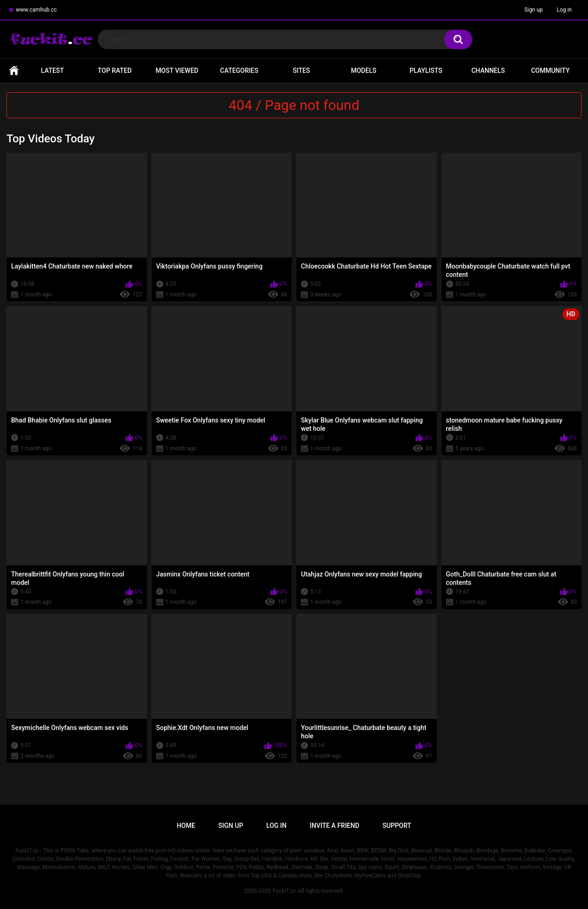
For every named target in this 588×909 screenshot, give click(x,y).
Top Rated (115, 70)
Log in (564, 10)
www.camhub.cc (36, 10)
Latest (52, 70)
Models (364, 70)
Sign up (534, 10)
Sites (301, 70)
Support (397, 826)
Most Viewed (177, 70)
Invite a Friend (335, 826)
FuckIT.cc (284, 891)
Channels (488, 70)
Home (14, 71)
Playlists (426, 70)
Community (550, 70)
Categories (239, 70)
